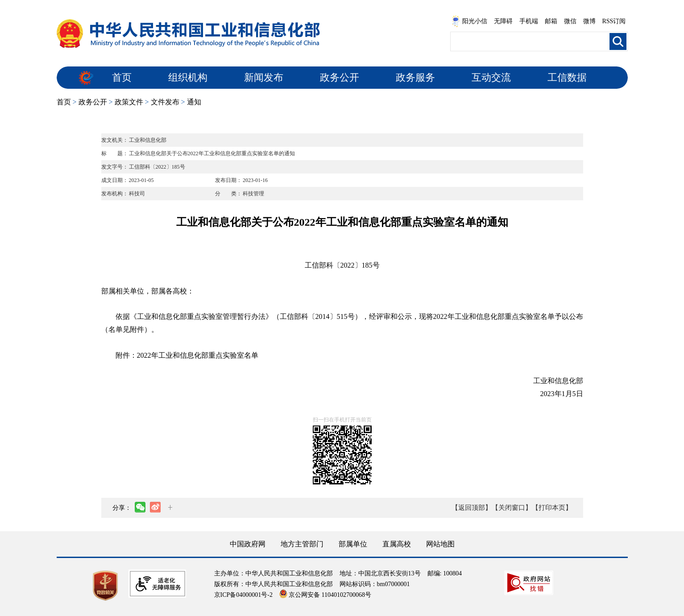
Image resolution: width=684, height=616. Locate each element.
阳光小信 (469, 21)
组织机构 (188, 77)
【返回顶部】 (472, 508)
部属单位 (353, 544)
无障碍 (503, 21)
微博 (589, 21)
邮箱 (551, 21)
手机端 (529, 21)
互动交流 (491, 77)
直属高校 (397, 544)
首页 (122, 77)
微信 (570, 21)
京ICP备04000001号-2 (243, 595)
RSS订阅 (614, 21)
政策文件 (129, 102)
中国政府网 (248, 544)
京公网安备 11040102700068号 (325, 595)
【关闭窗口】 (512, 508)
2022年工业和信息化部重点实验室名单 (198, 355)
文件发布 (165, 102)
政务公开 (340, 77)
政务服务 (415, 77)
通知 (194, 102)
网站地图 (440, 544)
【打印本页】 (552, 508)
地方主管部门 (302, 544)
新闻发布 (264, 77)
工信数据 (567, 77)
